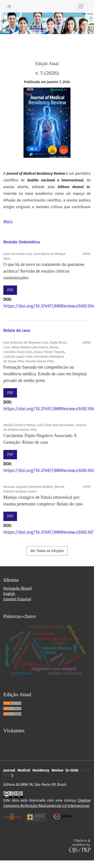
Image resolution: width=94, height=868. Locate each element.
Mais (8, 222)
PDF (10, 290)
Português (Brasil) (18, 588)
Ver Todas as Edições (47, 551)
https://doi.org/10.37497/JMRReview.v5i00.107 (48, 532)
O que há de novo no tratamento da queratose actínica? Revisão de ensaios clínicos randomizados (44, 271)
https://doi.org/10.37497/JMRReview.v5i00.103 (49, 470)
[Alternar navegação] (81, 6)
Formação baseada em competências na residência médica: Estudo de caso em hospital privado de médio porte (45, 374)
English (9, 594)
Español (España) (17, 599)
